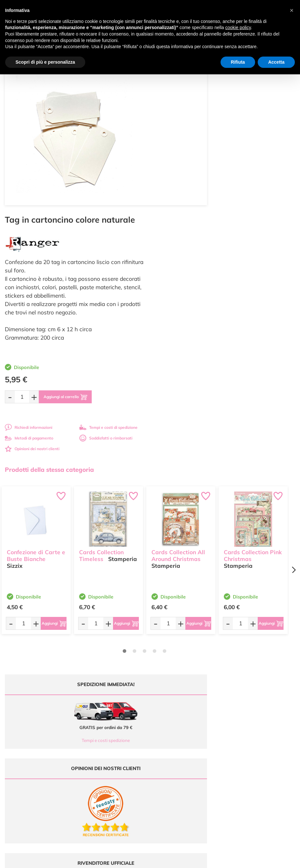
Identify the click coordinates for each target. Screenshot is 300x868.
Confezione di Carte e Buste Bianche (36, 396)
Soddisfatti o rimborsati (257, 281)
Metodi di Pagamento (249, 719)
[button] (292, 10)
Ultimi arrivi (165, 713)
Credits (239, 859)
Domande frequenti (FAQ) (253, 713)
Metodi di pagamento (180, 281)
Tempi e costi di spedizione (259, 271)
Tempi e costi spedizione (74, 584)
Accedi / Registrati (171, 738)
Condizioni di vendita (248, 731)
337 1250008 (101, 754)
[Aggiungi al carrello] (221, 240)
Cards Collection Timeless (101, 396)
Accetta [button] (276, 62)
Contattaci (164, 744)
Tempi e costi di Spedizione (254, 725)
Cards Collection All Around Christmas (178, 396)
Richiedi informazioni (179, 271)
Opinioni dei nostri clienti (183, 292)
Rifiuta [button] (238, 62)
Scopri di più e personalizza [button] (45, 62)
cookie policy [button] (238, 27)
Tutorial (162, 725)
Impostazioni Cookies (249, 744)
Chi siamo (164, 731)
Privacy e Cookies (246, 738)
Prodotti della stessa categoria (49, 313)
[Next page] (294, 413)
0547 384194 (101, 735)
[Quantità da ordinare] (173, 240)
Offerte (161, 719)
